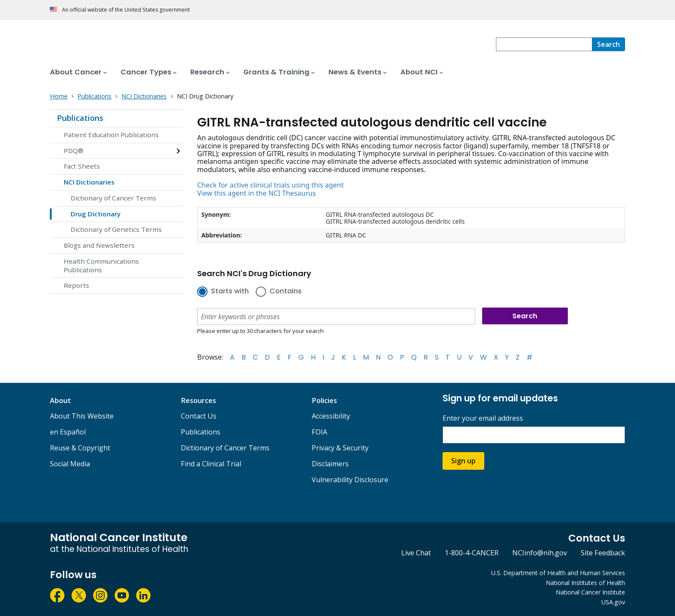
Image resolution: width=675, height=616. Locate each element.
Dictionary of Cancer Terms (113, 198)
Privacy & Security (340, 448)
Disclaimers (330, 464)
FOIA (319, 432)
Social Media (70, 464)
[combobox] (544, 44)
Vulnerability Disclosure (350, 480)
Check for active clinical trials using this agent (270, 185)
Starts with (230, 292)
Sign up (463, 461)
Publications (80, 118)
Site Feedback (603, 553)
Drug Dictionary (96, 214)
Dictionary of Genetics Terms (116, 229)
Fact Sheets (82, 166)
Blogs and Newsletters (99, 245)
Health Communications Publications (101, 265)
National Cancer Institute (590, 592)
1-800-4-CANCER (472, 553)
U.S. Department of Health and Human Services (558, 573)
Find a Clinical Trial (211, 464)
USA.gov (613, 602)
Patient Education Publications (111, 135)
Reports (76, 285)
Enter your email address (483, 418)
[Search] (608, 44)
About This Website (82, 416)
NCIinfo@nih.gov (540, 553)
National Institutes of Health (585, 583)
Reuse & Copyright (80, 448)
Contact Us (199, 416)
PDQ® (74, 151)
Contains (286, 292)
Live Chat (416, 553)
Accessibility (331, 416)
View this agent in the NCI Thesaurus (257, 193)
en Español (68, 432)
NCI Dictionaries (89, 182)
